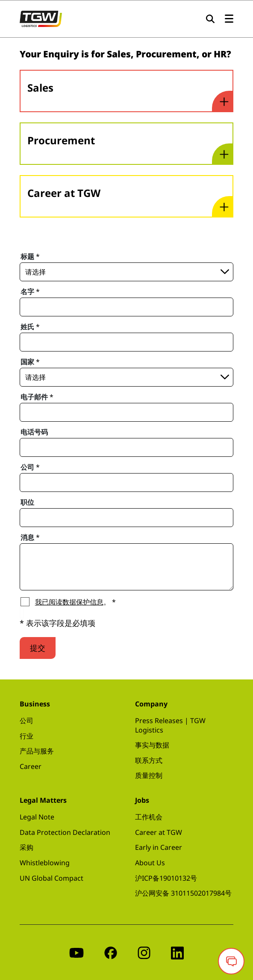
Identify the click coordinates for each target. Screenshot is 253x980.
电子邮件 (37, 397)
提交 (38, 648)
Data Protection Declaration (65, 832)
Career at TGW (159, 832)
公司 (30, 467)
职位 (27, 502)
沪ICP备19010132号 (166, 878)
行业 (26, 736)
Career (31, 766)
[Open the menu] (229, 19)
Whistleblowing (45, 863)
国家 (30, 362)
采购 (26, 847)
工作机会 (149, 817)
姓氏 (30, 327)
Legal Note (37, 817)
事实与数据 (152, 745)
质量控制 (149, 775)
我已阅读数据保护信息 (69, 602)
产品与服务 (37, 751)
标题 (30, 256)
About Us (150, 863)
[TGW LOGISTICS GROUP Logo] (41, 18)
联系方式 (149, 760)
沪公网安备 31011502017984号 (183, 893)
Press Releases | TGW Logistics (170, 725)
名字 (30, 292)
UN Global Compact (51, 878)
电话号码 (34, 432)
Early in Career (159, 847)
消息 (30, 537)
